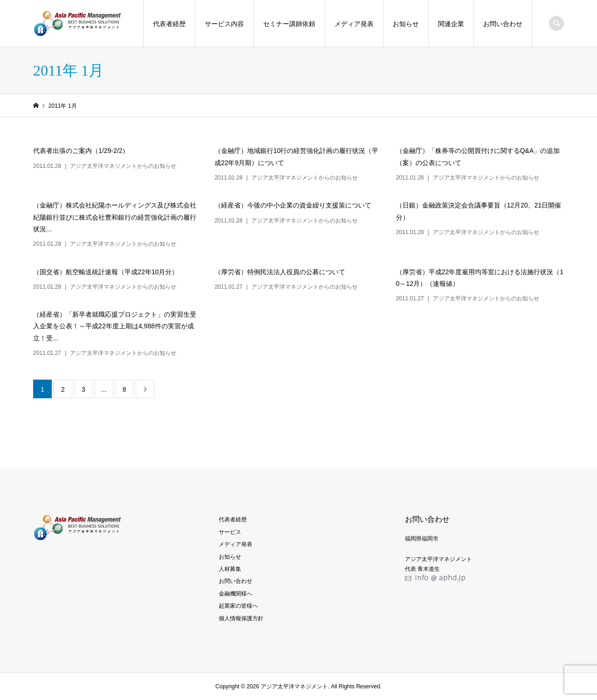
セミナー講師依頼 (289, 24)
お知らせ (406, 24)
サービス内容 (224, 24)
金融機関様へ (236, 594)
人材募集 (230, 569)
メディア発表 (354, 24)
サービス (230, 532)
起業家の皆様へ (238, 606)
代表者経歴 (169, 24)
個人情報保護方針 (241, 618)
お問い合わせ (503, 24)
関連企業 (451, 24)
